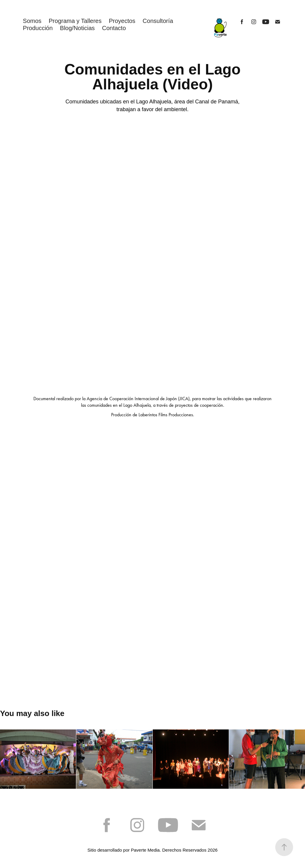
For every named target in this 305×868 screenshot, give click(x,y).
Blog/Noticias (77, 28)
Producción (38, 28)
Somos (32, 21)
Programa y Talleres (75, 21)
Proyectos (122, 21)
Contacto (114, 28)
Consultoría (158, 21)
